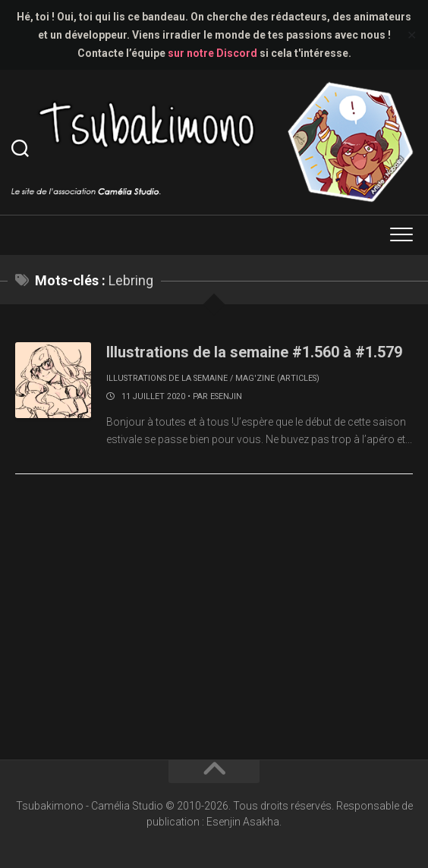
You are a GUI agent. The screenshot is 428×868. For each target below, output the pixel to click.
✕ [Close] (412, 35)
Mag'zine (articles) (277, 378)
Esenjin (226, 396)
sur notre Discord (212, 53)
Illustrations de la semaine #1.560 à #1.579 (254, 352)
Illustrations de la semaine (167, 378)
